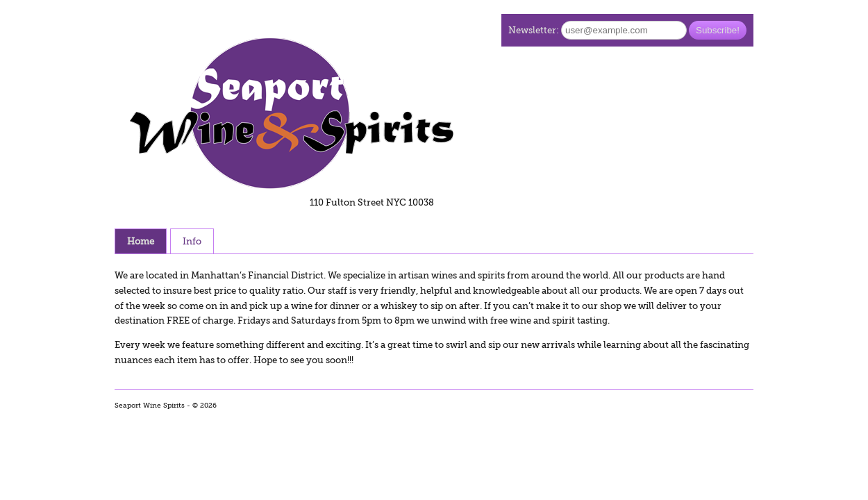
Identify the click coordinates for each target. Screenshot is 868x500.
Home (141, 241)
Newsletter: (534, 30)
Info (192, 241)
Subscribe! (718, 30)
